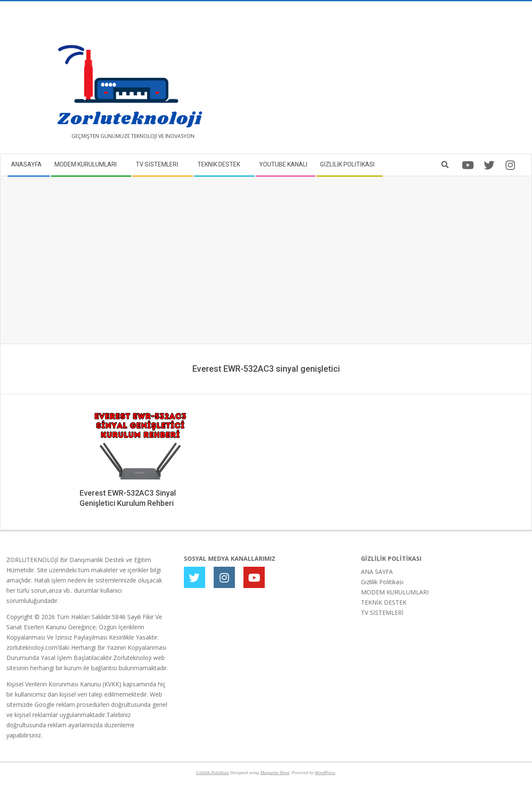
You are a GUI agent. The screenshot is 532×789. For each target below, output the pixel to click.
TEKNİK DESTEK (384, 602)
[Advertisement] (396, 81)
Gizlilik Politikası (382, 582)
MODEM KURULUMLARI (395, 592)
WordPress (325, 772)
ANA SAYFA (377, 572)
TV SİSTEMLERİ (382, 613)
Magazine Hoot (275, 772)
